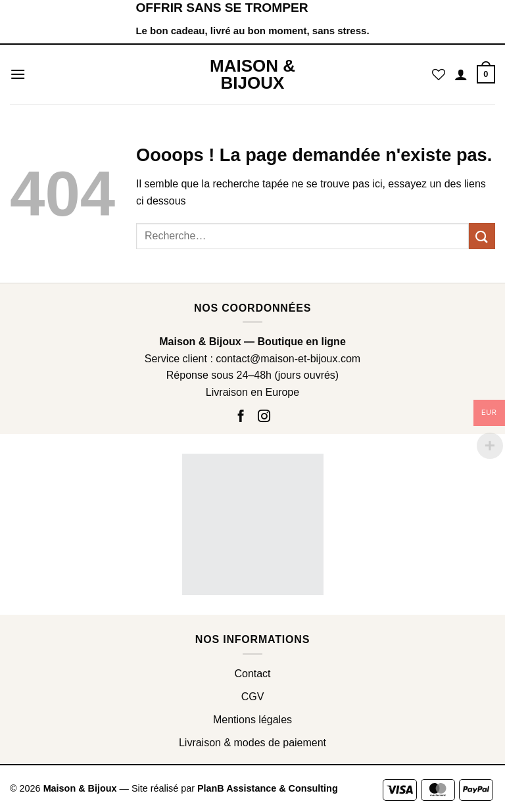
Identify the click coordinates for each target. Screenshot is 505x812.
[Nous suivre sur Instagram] (263, 417)
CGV (253, 697)
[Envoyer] (482, 236)
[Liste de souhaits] (439, 74)
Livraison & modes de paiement (252, 743)
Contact (252, 674)
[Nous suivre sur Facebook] (243, 417)
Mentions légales (252, 720)
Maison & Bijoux (252, 74)
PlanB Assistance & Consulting (268, 788)
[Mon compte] (461, 74)
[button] (18, 74)
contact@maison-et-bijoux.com (288, 359)
